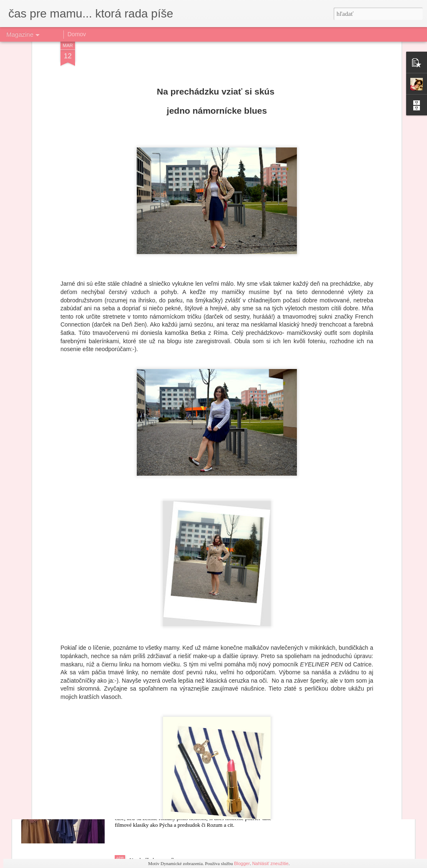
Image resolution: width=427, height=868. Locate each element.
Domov (77, 34)
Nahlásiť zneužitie (270, 863)
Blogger (242, 863)
